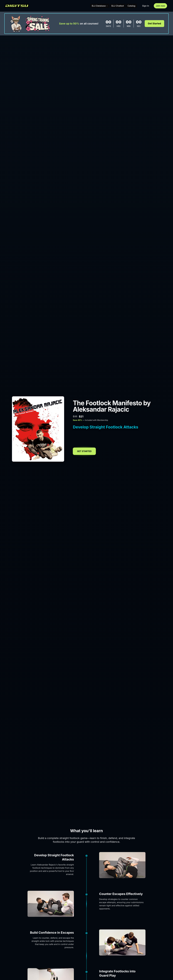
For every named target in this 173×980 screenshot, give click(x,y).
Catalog (131, 6)
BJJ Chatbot (118, 6)
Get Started (154, 23)
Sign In (146, 6)
